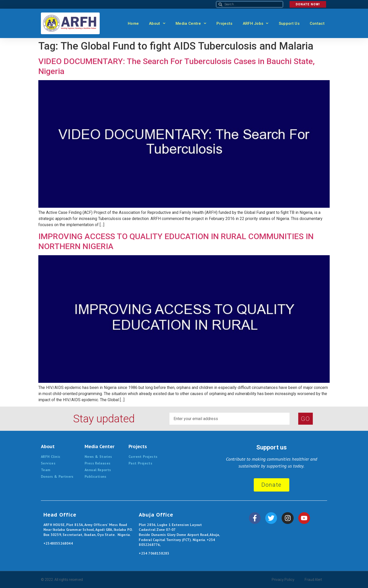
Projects (224, 23)
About (157, 23)
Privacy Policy (283, 580)
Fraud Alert (313, 580)
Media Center (100, 446)
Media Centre (191, 23)
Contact (317, 23)
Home (133, 23)
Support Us (289, 23)
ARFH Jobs (256, 23)
